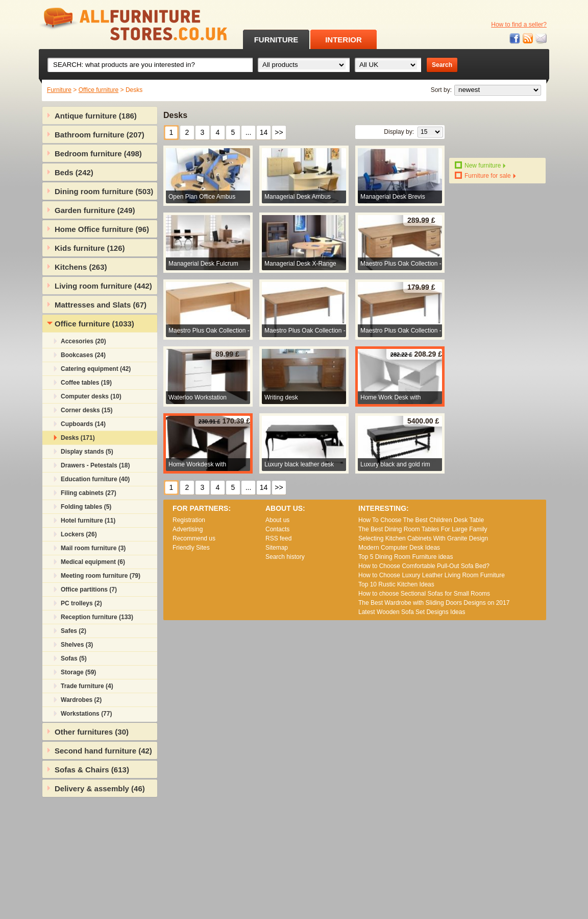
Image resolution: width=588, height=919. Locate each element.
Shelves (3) (77, 645)
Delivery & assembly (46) (100, 788)
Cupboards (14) (83, 424)
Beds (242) (74, 172)
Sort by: (441, 90)
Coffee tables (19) (86, 383)
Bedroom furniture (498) (98, 154)
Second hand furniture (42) (103, 751)
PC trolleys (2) (81, 603)
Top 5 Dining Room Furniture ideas (406, 557)
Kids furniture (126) (90, 248)
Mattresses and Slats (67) (101, 305)
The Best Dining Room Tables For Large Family (423, 529)
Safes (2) (73, 631)
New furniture (483, 166)
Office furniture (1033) (94, 324)
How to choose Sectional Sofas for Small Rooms (424, 594)
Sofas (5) (74, 658)
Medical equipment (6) (93, 562)
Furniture (59, 90)
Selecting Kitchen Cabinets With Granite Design (423, 538)
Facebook (515, 39)
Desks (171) (78, 438)
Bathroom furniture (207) (100, 135)
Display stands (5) (87, 452)
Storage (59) (78, 672)
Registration (189, 520)
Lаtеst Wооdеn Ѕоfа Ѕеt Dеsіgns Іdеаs (412, 612)
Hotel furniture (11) (88, 521)
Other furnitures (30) (92, 732)
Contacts (277, 529)
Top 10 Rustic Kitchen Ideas (396, 584)
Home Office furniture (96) (102, 229)
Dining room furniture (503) (104, 191)
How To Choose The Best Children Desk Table (421, 520)
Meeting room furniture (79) (101, 576)
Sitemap (277, 548)
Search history (285, 557)
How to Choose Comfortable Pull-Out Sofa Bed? (424, 566)
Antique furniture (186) (96, 116)
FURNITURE (276, 40)
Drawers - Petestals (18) (95, 465)
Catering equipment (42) (96, 369)
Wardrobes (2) (81, 700)
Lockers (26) (79, 534)
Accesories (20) (83, 341)
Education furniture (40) (95, 479)
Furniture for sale (488, 176)
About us (277, 520)
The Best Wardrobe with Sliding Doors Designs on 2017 (434, 603)
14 (264, 132)
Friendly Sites (191, 548)
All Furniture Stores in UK (110, 24)
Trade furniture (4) (87, 686)
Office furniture (99, 90)
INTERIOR (344, 40)
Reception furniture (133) (97, 617)
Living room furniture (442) (103, 286)
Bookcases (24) (83, 355)
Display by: (399, 132)
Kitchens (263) (81, 267)
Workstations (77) (86, 714)
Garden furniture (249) (95, 210)
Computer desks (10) (91, 396)
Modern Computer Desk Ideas (399, 548)
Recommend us (194, 538)
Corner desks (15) (87, 410)
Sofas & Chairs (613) (92, 770)
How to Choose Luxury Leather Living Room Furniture (432, 575)
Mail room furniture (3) (93, 548)
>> (279, 132)
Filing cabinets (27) (89, 493)
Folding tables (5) (86, 507)
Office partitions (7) (89, 590)
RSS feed (528, 39)
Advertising (188, 529)
